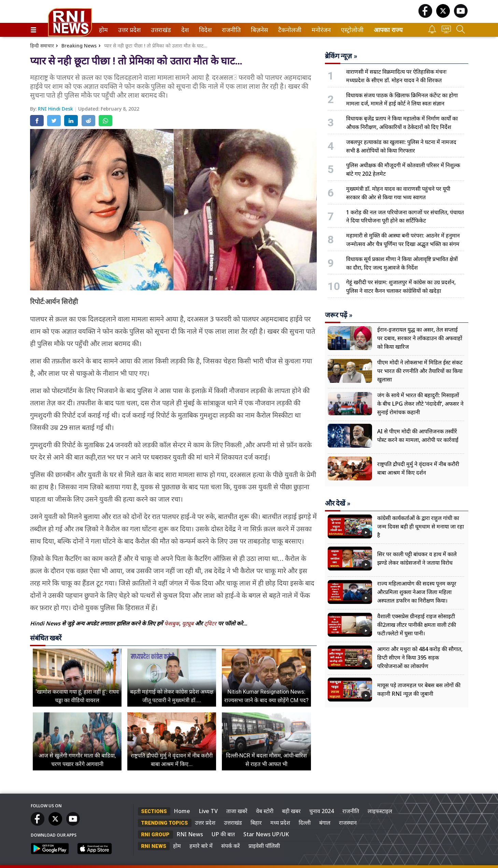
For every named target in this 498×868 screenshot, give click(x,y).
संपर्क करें (231, 846)
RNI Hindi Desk (56, 109)
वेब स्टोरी (265, 811)
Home (182, 811)
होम (103, 30)
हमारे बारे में (201, 846)
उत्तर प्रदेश (128, 30)
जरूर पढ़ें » (339, 315)
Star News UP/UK (266, 834)
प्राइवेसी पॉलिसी (264, 846)
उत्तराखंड (160, 30)
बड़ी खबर (291, 811)
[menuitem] (103, 30)
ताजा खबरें (237, 811)
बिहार (256, 823)
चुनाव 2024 (322, 811)
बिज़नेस (258, 30)
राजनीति (230, 30)
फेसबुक (172, 623)
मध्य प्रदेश (280, 823)
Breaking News (79, 46)
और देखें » (338, 503)
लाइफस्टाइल (380, 811)
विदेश (205, 30)
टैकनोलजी (288, 30)
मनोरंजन (320, 30)
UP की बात (223, 834)
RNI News (190, 834)
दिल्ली (305, 823)
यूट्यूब (188, 623)
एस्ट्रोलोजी (351, 30)
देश (184, 30)
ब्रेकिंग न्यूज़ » (341, 56)
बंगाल (325, 823)
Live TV (208, 811)
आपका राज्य (388, 30)
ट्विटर (210, 623)
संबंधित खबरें (46, 638)
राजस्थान (348, 823)
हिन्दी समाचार (42, 46)
